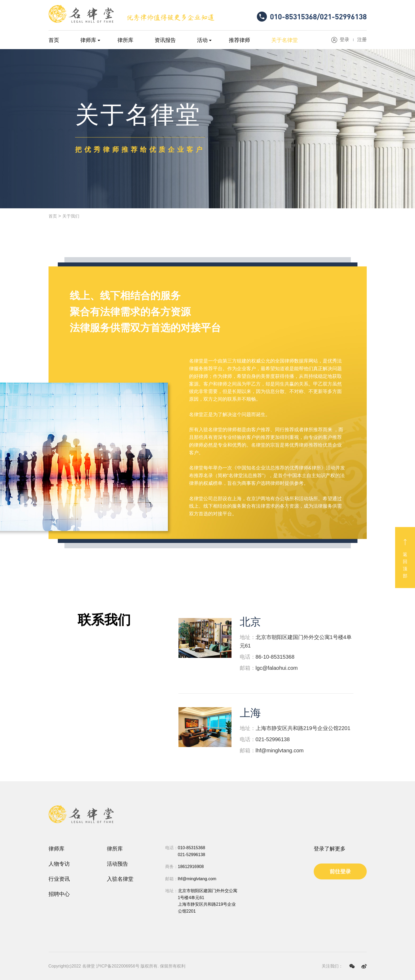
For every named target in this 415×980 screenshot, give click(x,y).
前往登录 (340, 871)
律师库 (88, 40)
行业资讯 (59, 879)
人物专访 (59, 864)
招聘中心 (59, 894)
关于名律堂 (285, 40)
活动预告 (117, 864)
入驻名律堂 (120, 879)
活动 (202, 40)
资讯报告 (165, 40)
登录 (344, 40)
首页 (54, 40)
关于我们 (71, 216)
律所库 (125, 40)
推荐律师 (239, 40)
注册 (362, 40)
